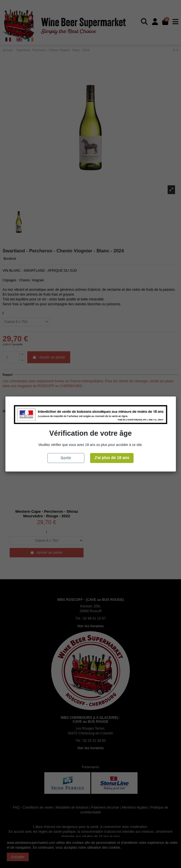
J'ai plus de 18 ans (112, 458)
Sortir (66, 458)
